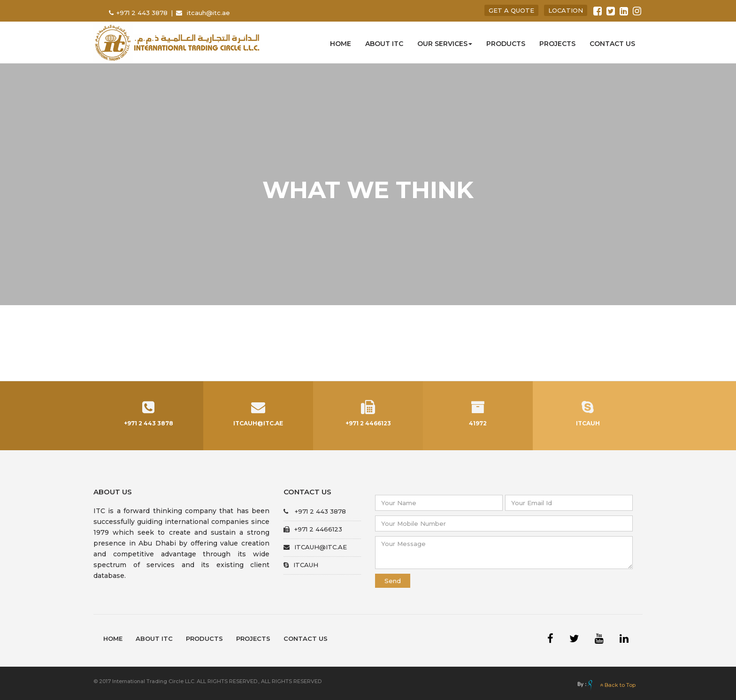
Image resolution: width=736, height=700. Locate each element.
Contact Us (306, 638)
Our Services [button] (445, 44)
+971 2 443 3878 (143, 13)
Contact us (612, 44)
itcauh (301, 565)
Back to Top (618, 685)
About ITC (384, 44)
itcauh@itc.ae (208, 13)
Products (506, 44)
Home (341, 44)
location (566, 10)
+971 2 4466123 (313, 529)
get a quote (511, 10)
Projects (557, 44)
